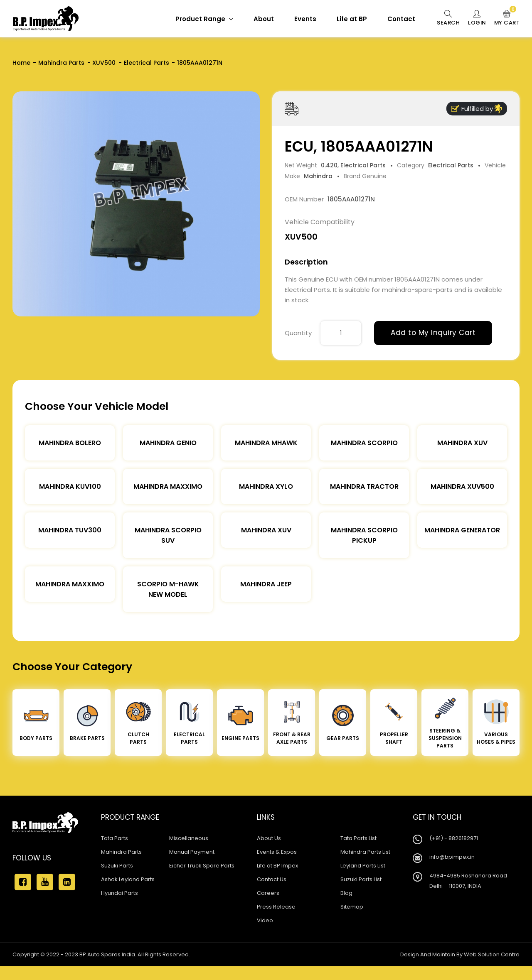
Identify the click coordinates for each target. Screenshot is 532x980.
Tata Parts (115, 838)
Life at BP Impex (277, 866)
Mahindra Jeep (266, 584)
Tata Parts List (358, 838)
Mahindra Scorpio (364, 443)
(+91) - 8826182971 (454, 838)
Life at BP (351, 19)
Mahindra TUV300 (70, 530)
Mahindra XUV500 (462, 486)
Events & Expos (277, 852)
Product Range (203, 19)
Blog (346, 893)
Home (21, 63)
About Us (269, 838)
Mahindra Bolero (70, 443)
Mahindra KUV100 (70, 486)
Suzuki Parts (117, 866)
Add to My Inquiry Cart (433, 333)
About (262, 19)
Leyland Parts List (363, 866)
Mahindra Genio (168, 443)
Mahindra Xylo (266, 486)
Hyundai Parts (119, 893)
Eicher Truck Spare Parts (202, 866)
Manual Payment (192, 852)
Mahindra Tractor (364, 486)
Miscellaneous (189, 838)
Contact (400, 19)
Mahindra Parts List (365, 852)
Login (476, 18)
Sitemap (352, 907)
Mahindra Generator (462, 530)
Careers (268, 893)
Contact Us (272, 879)
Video (265, 920)
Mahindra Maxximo (168, 486)
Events (304, 19)
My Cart (507, 18)
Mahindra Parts (61, 63)
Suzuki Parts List (361, 879)
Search (447, 18)
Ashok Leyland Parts (128, 879)
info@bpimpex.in (452, 857)
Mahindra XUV (462, 443)
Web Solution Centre (492, 954)
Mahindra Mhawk (266, 443)
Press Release (276, 907)
